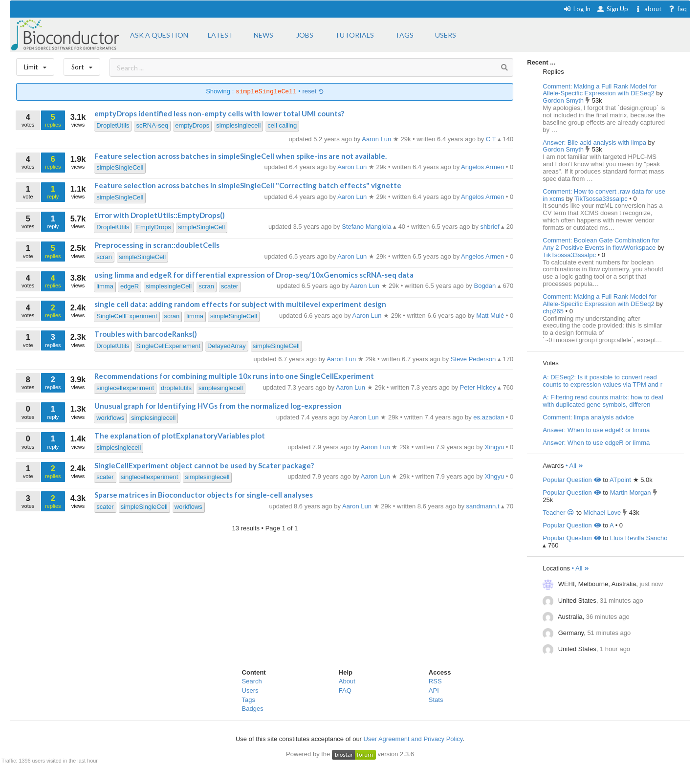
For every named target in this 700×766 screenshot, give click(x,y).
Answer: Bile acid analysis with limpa (594, 142)
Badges (253, 709)
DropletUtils (113, 125)
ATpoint (620, 480)
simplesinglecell (238, 125)
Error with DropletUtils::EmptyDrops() (160, 215)
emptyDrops (192, 125)
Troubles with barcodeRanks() (146, 334)
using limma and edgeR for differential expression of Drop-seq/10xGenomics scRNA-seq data (254, 275)
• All (575, 466)
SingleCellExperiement (168, 346)
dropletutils (176, 388)
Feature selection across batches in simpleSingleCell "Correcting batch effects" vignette (248, 185)
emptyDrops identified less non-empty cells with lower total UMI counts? (219, 113)
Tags (249, 700)
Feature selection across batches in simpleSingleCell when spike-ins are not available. (241, 156)
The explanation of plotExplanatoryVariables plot (180, 436)
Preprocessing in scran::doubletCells (157, 245)
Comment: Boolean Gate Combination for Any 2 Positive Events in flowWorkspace (601, 244)
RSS (435, 681)
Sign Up (612, 9)
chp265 (554, 311)
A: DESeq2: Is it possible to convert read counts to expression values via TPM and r (602, 381)
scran (104, 257)
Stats (436, 700)
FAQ (345, 690)
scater (230, 286)
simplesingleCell (169, 286)
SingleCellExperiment (127, 316)
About (347, 681)
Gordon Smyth (564, 100)
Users (250, 690)
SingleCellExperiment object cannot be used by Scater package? (204, 465)
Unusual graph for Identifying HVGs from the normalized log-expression (218, 406)
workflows (110, 418)
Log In (577, 9)
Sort (82, 65)
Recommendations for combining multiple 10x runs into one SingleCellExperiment (234, 376)
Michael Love (602, 513)
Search (252, 681)
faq (677, 9)
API (434, 690)
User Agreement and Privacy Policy (413, 739)
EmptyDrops (153, 227)
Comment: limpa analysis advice (588, 417)
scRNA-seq (152, 125)
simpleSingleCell (120, 167)
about (648, 9)
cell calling (282, 125)
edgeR (130, 286)
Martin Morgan (631, 492)
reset (313, 92)
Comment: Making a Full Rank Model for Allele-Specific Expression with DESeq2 (600, 90)
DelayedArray (227, 346)
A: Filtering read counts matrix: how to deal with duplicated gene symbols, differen (603, 401)
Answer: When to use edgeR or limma (596, 430)
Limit (35, 65)
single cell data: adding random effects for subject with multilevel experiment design (240, 304)
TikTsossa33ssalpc (602, 199)
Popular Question (572, 480)
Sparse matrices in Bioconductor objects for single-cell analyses (204, 495)
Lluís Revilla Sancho (639, 538)
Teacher (558, 513)
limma (105, 286)
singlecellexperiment (125, 388)
